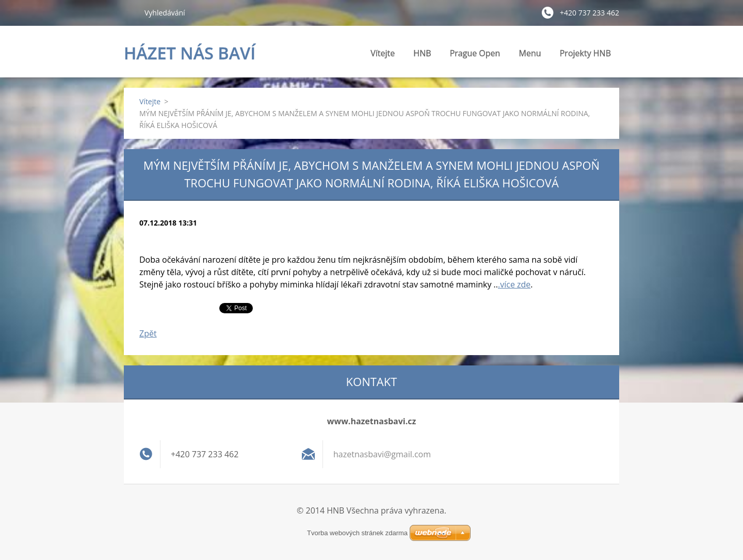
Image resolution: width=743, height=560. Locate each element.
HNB (422, 56)
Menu (530, 56)
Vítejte (383, 53)
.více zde (514, 284)
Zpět (148, 333)
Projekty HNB (585, 56)
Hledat (130, 12)
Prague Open (475, 53)
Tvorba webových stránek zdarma (357, 533)
